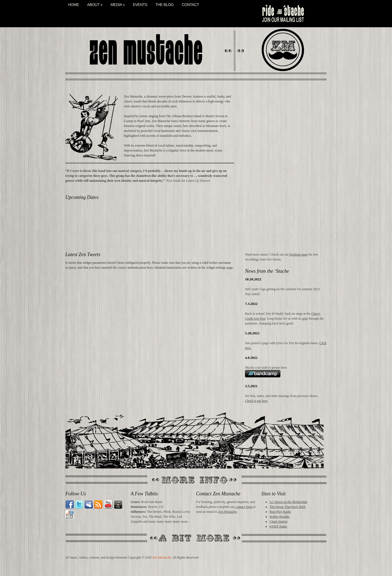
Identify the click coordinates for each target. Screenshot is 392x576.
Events (140, 5)
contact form (244, 507)
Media (118, 5)
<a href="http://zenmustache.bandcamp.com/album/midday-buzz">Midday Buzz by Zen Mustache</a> (286, 172)
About (95, 5)
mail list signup (283, 14)
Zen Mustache (227, 512)
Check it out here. (257, 401)
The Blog (165, 5)
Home (73, 5)
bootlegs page (299, 254)
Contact (190, 5)
